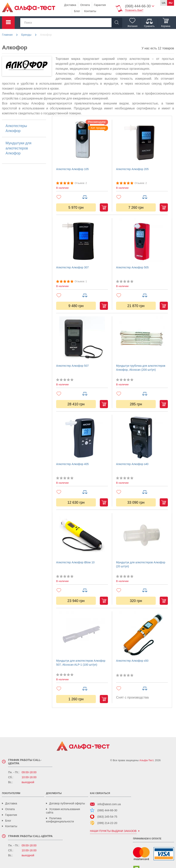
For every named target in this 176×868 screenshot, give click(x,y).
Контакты (90, 11)
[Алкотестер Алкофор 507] (82, 339)
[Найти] (117, 23)
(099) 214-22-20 (107, 823)
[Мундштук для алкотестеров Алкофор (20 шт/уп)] (142, 536)
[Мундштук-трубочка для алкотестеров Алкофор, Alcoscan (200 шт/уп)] (142, 339)
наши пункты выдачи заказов (113, 831)
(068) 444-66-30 (107, 810)
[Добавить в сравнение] (95, 197)
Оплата (85, 5)
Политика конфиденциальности (60, 820)
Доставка (70, 5)
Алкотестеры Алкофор (16, 128)
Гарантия (100, 5)
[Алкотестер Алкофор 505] (142, 241)
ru (171, 3)
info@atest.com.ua (109, 804)
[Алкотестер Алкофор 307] (82, 241)
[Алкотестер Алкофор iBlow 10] (82, 536)
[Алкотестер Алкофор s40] (142, 437)
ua (164, 3)
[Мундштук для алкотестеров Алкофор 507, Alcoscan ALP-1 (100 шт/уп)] (82, 634)
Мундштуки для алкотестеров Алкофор (18, 148)
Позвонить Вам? (134, 10)
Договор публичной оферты (67, 803)
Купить (104, 207)
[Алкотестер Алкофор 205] (142, 143)
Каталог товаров (8, 23)
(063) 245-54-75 (107, 817)
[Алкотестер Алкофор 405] (82, 437)
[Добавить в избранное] (69, 197)
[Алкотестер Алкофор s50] (142, 634)
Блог (77, 11)
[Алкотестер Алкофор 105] (82, 143)
